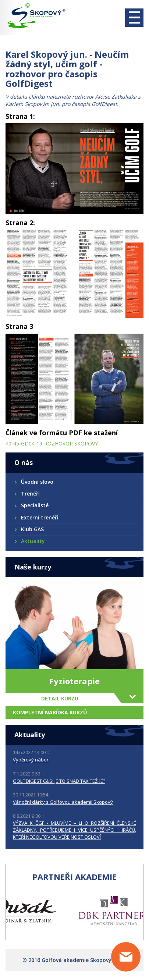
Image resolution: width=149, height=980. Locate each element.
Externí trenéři (39, 517)
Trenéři (30, 493)
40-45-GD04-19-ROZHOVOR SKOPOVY (52, 443)
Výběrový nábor (31, 760)
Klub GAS (32, 529)
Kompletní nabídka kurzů (50, 712)
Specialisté (34, 505)
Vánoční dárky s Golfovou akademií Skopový (63, 802)
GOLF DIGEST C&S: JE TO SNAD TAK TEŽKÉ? (59, 781)
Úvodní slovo (37, 482)
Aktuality (33, 541)
